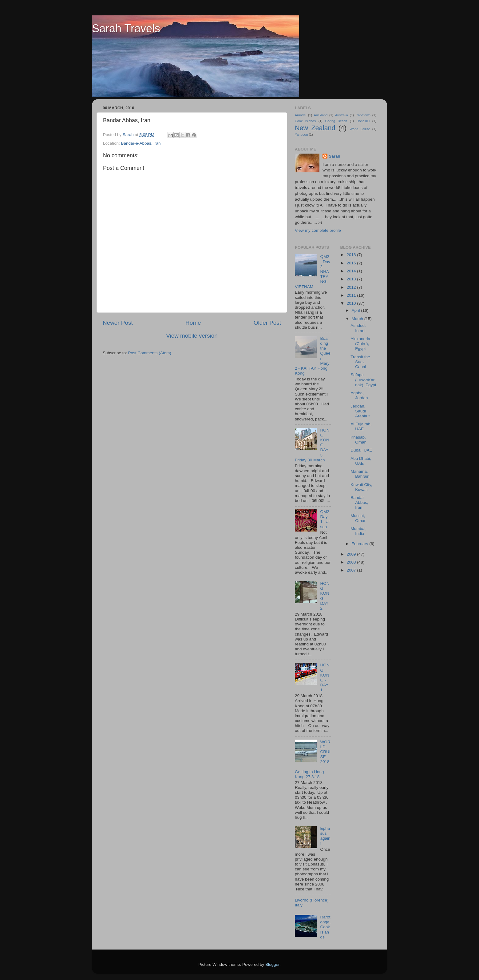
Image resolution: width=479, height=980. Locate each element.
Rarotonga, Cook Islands (325, 927)
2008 (352, 562)
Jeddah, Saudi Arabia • (360, 411)
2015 (352, 263)
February (361, 544)
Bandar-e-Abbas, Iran (141, 143)
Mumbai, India (358, 531)
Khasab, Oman (358, 440)
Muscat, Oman (358, 518)
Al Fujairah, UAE (361, 426)
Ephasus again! (325, 836)
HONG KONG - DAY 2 (325, 596)
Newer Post (118, 323)
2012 (352, 287)
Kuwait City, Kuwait (361, 487)
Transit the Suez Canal (360, 362)
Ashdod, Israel (358, 328)
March (358, 319)
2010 (352, 303)
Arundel (301, 115)
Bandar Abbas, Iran (359, 502)
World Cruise (360, 129)
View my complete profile (318, 230)
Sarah (335, 156)
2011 (352, 295)
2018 (352, 255)
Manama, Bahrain (360, 474)
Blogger (272, 964)
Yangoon (301, 135)
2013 (352, 279)
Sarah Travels (126, 28)
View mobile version (192, 336)
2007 (352, 570)
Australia (342, 115)
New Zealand (315, 128)
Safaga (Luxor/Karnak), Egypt (363, 380)
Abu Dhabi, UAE (361, 461)
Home (193, 323)
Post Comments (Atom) (150, 353)
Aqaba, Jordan (359, 395)
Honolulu (363, 121)
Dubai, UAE (361, 450)
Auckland (321, 115)
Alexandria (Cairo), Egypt (360, 344)
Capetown (363, 115)
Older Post (267, 323)
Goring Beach (336, 121)
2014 (352, 271)
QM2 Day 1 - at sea (325, 519)
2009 (352, 554)
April (356, 310)
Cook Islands (305, 121)
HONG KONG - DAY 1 (325, 677)
